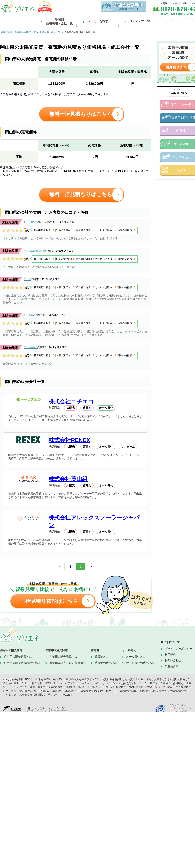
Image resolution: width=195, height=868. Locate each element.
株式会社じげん (36, 708)
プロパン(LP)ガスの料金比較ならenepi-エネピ (117, 687)
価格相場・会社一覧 (50, 32)
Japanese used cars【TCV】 (97, 691)
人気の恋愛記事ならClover (132, 691)
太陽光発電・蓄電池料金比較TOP (18, 32)
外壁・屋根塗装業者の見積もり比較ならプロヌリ (58, 687)
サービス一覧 (58, 708)
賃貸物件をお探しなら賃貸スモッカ (122, 679)
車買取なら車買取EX (64, 691)
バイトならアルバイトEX (48, 679)
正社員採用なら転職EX (16, 679)
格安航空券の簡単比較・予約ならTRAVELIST (46, 695)
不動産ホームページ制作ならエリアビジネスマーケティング (43, 683)
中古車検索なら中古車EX (34, 691)
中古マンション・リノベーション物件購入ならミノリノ (114, 683)
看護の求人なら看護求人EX (82, 679)
